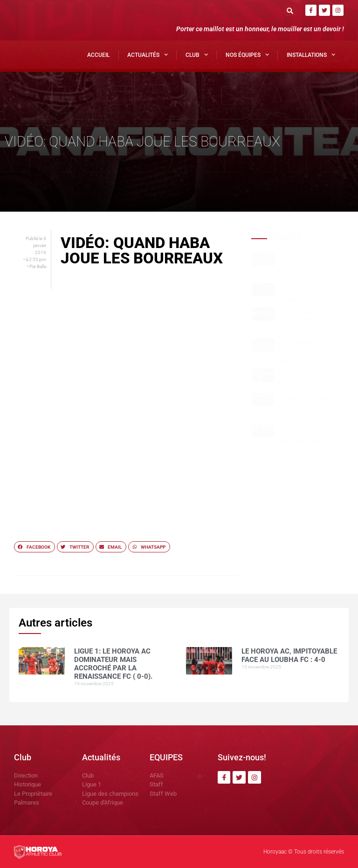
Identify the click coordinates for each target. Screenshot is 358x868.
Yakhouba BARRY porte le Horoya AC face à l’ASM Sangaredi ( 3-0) (308, 435)
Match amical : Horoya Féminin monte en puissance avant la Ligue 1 (308, 353)
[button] (290, 10)
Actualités (148, 55)
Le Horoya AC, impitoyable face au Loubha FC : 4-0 (304, 294)
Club (197, 55)
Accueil (98, 55)
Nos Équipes (247, 55)
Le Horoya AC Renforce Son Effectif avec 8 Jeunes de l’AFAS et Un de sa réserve (308, 408)
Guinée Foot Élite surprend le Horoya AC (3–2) (304, 380)
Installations (311, 55)
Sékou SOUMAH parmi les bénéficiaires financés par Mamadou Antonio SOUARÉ (308, 322)
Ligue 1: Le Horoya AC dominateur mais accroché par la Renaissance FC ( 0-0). (305, 267)
